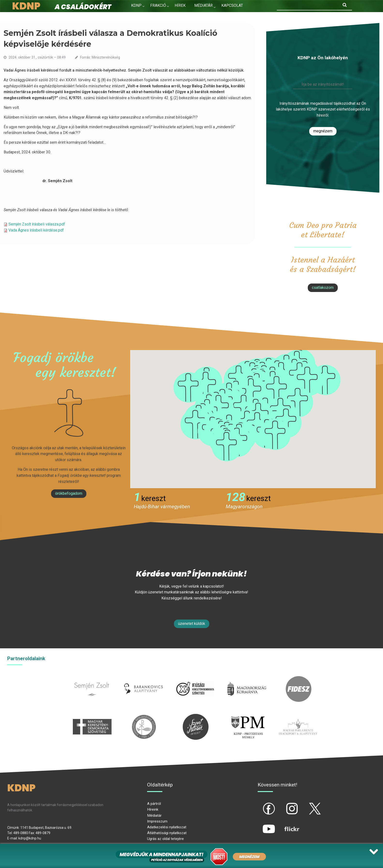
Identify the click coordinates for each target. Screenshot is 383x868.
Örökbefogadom (69, 493)
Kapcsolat (232, 5)
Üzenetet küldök (192, 624)
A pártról (154, 804)
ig (283, 805)
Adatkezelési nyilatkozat (167, 827)
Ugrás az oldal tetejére (165, 839)
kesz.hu (144, 717)
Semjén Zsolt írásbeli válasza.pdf (37, 224)
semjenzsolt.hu (92, 679)
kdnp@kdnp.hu (30, 838)
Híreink (153, 809)
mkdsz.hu (92, 717)
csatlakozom (323, 288)
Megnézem (323, 131)
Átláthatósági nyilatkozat (167, 833)
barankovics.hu (143, 679)
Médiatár (154, 816)
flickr (286, 825)
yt (261, 825)
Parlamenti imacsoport (298, 717)
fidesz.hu (299, 679)
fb (261, 805)
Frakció (158, 5)
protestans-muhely (247, 717)
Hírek (180, 5)
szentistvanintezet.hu (195, 717)
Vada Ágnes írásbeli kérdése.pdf (36, 230)
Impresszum (157, 821)
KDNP (136, 5)
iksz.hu (195, 679)
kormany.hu (247, 679)
